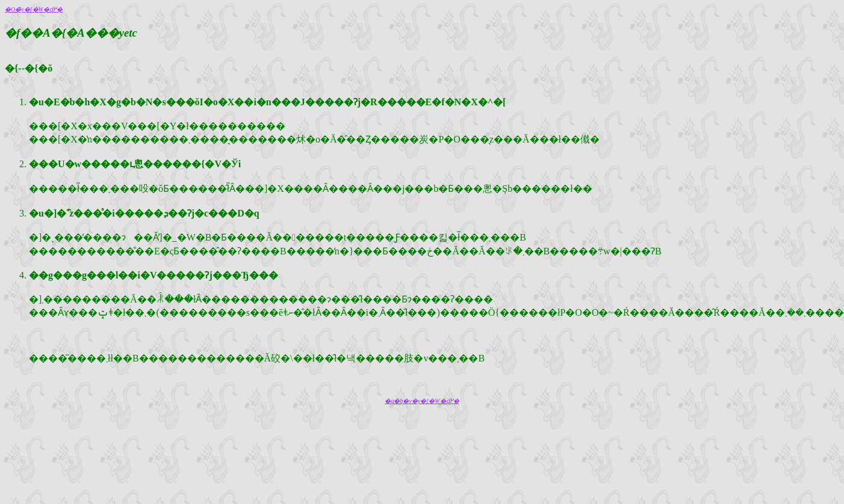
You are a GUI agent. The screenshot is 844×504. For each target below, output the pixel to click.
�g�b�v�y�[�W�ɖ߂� (422, 401)
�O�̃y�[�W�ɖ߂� (34, 9)
